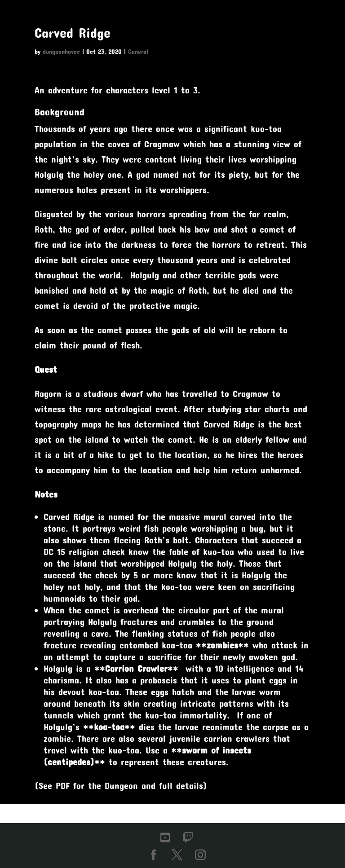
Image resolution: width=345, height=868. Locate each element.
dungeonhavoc (61, 51)
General (138, 51)
